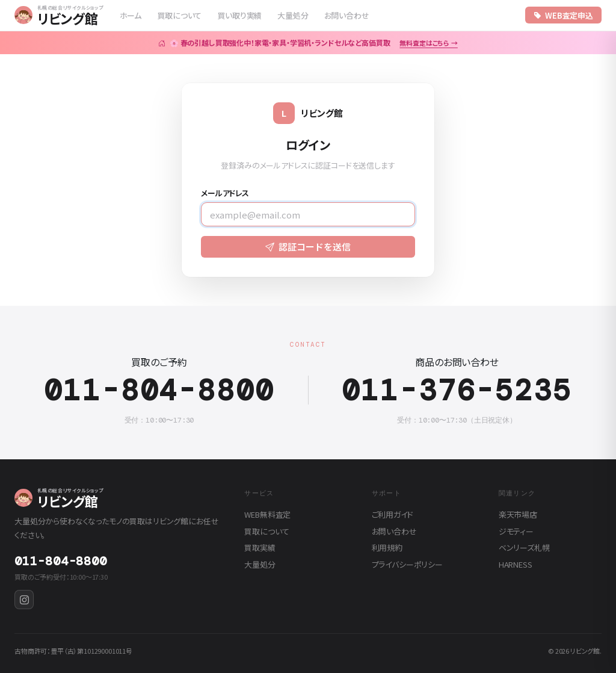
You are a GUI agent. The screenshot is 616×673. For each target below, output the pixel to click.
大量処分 (293, 15)
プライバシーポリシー (407, 564)
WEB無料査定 (267, 514)
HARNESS (516, 564)
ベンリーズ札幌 (524, 547)
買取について (179, 15)
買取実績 (260, 547)
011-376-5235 (457, 390)
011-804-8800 (159, 390)
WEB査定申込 (563, 16)
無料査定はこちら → (428, 43)
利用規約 (387, 547)
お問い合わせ (347, 15)
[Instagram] (24, 600)
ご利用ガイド (393, 514)
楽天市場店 (518, 514)
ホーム (131, 15)
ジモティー (516, 531)
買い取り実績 (239, 15)
